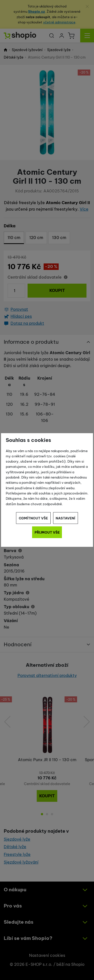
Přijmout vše (47, 532)
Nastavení (65, 518)
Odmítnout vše (33, 518)
